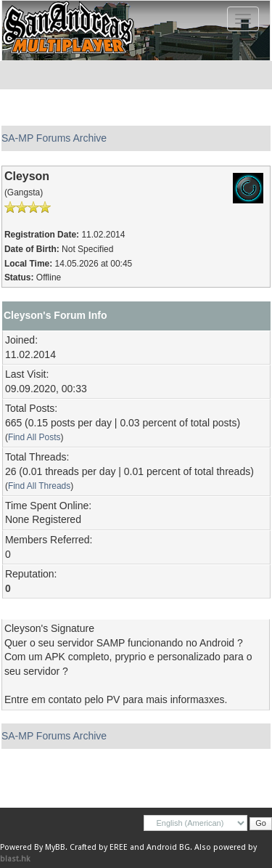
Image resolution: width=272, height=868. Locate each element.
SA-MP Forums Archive (54, 138)
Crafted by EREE (99, 847)
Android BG (168, 847)
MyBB (55, 847)
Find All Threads (39, 486)
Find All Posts (34, 437)
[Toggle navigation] (243, 19)
